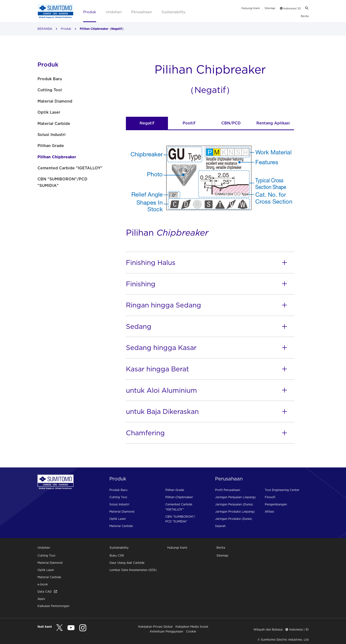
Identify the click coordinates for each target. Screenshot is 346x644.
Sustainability (173, 12)
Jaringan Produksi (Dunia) (234, 519)
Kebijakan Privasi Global (155, 627)
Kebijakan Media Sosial (192, 627)
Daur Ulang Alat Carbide (127, 563)
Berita (305, 16)
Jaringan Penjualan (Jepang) (235, 497)
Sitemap (270, 8)
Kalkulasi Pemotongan (53, 606)
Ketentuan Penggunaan (167, 631)
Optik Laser (49, 112)
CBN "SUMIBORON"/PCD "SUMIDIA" (62, 182)
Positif (189, 123)
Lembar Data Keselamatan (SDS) (133, 570)
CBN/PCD (231, 123)
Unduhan (114, 12)
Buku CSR (117, 555)
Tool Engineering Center (282, 490)
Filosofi (270, 497)
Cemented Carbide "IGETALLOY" (70, 168)
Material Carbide (54, 123)
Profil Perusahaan (228, 490)
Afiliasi (269, 512)
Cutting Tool (50, 90)
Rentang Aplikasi (273, 123)
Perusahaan (142, 12)
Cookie (191, 631)
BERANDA (45, 29)
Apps (41, 599)
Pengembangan (276, 504)
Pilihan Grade (51, 146)
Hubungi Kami (251, 8)
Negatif (147, 123)
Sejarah (220, 526)
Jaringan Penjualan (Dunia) (234, 504)
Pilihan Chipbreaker (57, 157)
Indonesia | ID (290, 8)
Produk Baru (50, 79)
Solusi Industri (52, 135)
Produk (90, 12)
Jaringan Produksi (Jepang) (235, 512)
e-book (43, 584)
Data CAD (47, 592)
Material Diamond (55, 101)
